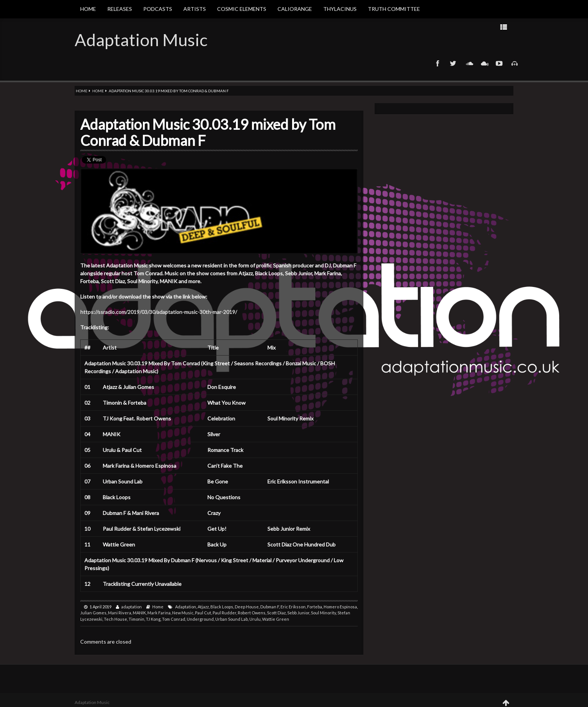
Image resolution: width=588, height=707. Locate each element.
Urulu (255, 619)
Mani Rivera (120, 613)
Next (412, 27)
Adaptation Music (141, 40)
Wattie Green (276, 619)
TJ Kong (153, 619)
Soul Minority (323, 613)
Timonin (136, 619)
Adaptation (186, 607)
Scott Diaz (276, 613)
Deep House (247, 607)
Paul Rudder (224, 613)
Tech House (115, 619)
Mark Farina (159, 613)
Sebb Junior (298, 613)
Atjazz (203, 607)
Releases (120, 9)
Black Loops (222, 607)
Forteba (315, 607)
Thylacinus (340, 9)
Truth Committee (394, 9)
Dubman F (270, 607)
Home (88, 9)
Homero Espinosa (340, 607)
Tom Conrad (174, 619)
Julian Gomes (93, 613)
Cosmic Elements (242, 9)
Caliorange (295, 9)
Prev (436, 27)
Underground (200, 619)
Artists (195, 9)
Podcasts (158, 9)
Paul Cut (203, 613)
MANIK (139, 613)
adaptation (131, 607)
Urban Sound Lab (232, 619)
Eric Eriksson (293, 607)
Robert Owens (252, 613)
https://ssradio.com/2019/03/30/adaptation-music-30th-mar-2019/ (159, 312)
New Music (183, 613)
